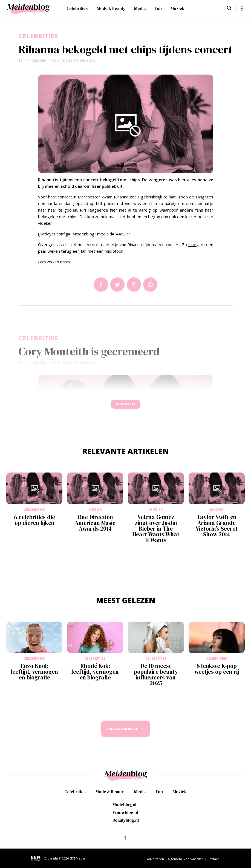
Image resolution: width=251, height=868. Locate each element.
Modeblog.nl (124, 805)
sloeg (194, 244)
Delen (101, 284)
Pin (134, 284)
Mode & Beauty (111, 8)
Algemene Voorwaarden (186, 859)
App (150, 284)
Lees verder (126, 407)
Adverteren (155, 859)
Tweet (117, 284)
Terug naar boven (122, 734)
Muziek (178, 8)
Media (140, 8)
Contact (213, 859)
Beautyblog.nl (126, 821)
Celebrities (77, 8)
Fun (158, 8)
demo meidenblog (79, 61)
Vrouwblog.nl (125, 813)
